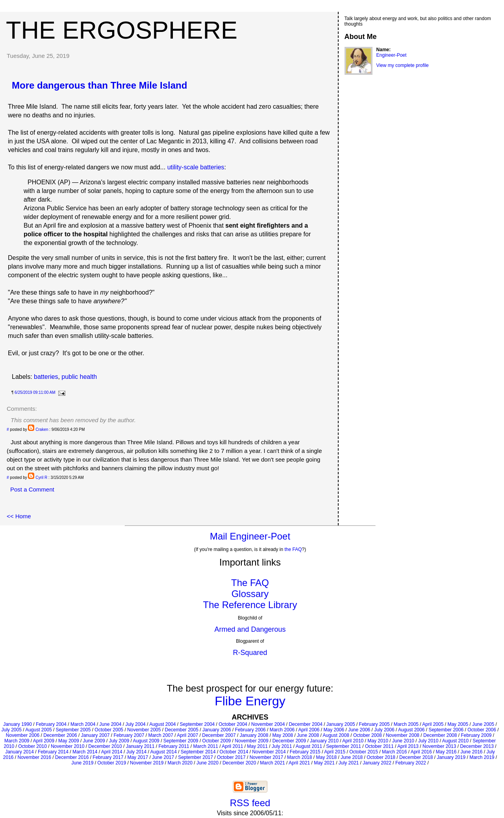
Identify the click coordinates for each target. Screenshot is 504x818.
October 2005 (109, 730)
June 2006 (359, 730)
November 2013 (439, 746)
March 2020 (180, 763)
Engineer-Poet (392, 55)
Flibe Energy (250, 701)
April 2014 (112, 752)
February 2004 (51, 724)
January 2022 (377, 763)
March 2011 (206, 746)
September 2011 (344, 746)
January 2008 (254, 735)
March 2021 (272, 763)
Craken (42, 429)
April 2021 (299, 763)
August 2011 (309, 746)
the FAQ (293, 549)
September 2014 (198, 752)
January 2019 (451, 757)
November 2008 (403, 735)
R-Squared (250, 653)
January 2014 (19, 752)
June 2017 (163, 757)
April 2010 (353, 741)
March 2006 (282, 730)
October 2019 (112, 763)
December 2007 (219, 735)
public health (79, 377)
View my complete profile (403, 65)
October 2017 (231, 757)
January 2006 (217, 730)
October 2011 (379, 746)
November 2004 (268, 724)
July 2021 (349, 763)
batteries (46, 377)
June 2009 (94, 741)
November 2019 (147, 763)
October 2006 (482, 730)
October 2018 (381, 757)
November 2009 (251, 741)
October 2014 (234, 752)
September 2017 (195, 757)
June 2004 (110, 724)
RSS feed (250, 803)
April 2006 (309, 730)
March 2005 (406, 724)
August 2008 (336, 735)
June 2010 (403, 741)
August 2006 (411, 730)
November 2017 (266, 757)
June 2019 (82, 763)
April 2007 (187, 735)
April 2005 (433, 724)
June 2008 (308, 735)
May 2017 (138, 757)
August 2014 (163, 752)
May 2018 (326, 757)
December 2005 (181, 730)
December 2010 (105, 746)
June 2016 (471, 752)
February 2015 (305, 752)
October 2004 (233, 724)
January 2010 (324, 741)
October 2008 (368, 735)
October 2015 (364, 752)
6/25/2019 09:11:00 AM (35, 392)
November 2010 (68, 746)
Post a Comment (32, 489)
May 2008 (283, 735)
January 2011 (140, 746)
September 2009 (181, 741)
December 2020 (239, 763)
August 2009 (146, 741)
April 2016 (421, 752)
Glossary (250, 594)
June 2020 (208, 763)
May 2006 (334, 730)
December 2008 (440, 735)
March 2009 (17, 741)
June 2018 (352, 757)
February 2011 (174, 746)
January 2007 (95, 735)
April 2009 (44, 741)
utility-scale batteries (196, 167)
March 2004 (83, 724)
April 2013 (408, 746)
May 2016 (446, 752)
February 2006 (250, 730)
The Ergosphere (122, 30)
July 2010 (428, 741)
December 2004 (305, 724)
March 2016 (394, 752)
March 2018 (299, 757)
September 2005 (73, 730)
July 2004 (135, 724)
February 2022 (411, 763)
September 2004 (197, 724)
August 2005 (38, 730)
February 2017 (108, 757)
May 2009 (69, 741)
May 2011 (257, 746)
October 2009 (217, 741)
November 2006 (23, 735)
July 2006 (384, 730)
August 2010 (455, 741)
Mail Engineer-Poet (250, 536)
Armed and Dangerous (250, 629)
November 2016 (34, 757)
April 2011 (232, 746)
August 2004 (162, 724)
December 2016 (72, 757)
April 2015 (335, 752)
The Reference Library (250, 605)
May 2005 (458, 724)
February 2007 (129, 735)
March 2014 (85, 752)
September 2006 (446, 730)
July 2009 (119, 741)
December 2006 (60, 735)
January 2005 (341, 724)
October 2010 (32, 746)
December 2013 (477, 746)
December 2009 (289, 741)
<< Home (19, 516)
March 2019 (482, 757)
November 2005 (144, 730)
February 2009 (476, 735)
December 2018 (416, 757)
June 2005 (483, 724)
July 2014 (136, 752)
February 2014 (53, 752)
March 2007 (160, 735)
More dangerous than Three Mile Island (99, 85)
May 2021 (324, 763)
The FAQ (250, 583)
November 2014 (269, 752)
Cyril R (41, 478)
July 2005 (11, 730)
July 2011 (282, 746)
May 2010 (378, 741)
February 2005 (374, 724)
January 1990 (18, 724)
